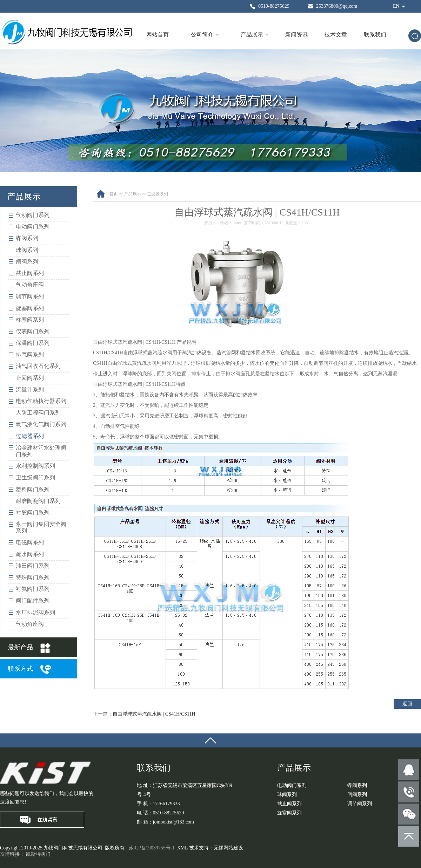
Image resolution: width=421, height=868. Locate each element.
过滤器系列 (30, 436)
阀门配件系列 (33, 600)
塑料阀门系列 (33, 489)
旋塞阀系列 (30, 308)
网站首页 (158, 35)
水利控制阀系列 (35, 466)
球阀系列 (27, 250)
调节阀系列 (30, 296)
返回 (407, 704)
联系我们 (375, 35)
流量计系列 (30, 389)
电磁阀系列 (30, 542)
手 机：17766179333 (158, 804)
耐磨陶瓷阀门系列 (38, 501)
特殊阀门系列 (33, 577)
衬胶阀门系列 (33, 512)
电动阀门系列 (33, 227)
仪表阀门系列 (33, 331)
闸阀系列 (27, 262)
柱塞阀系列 (30, 320)
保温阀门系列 (33, 343)
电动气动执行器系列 (41, 401)
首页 (114, 194)
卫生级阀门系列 (35, 477)
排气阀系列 (30, 354)
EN (396, 6)
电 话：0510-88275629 (160, 813)
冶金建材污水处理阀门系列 (41, 451)
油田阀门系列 (33, 566)
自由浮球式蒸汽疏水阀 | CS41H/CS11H (154, 714)
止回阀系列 (30, 378)
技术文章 (336, 35)
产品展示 (252, 35)
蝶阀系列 (27, 238)
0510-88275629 (274, 6)
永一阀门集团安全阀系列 (41, 527)
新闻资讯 (296, 35)
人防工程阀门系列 (38, 413)
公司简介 (202, 35)
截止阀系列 (30, 273)
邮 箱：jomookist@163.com (165, 822)
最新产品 (20, 647)
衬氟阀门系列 (33, 589)
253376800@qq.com (337, 6)
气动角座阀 (30, 285)
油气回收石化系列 (38, 366)
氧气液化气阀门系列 (41, 424)
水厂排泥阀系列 (35, 612)
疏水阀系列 (30, 554)
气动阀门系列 (33, 215)
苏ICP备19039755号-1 (151, 848)
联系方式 (20, 669)
